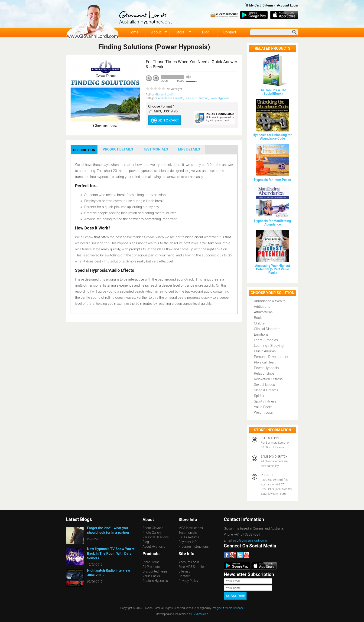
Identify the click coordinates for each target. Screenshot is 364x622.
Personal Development (271, 357)
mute (188, 77)
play (150, 80)
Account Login (288, 5)
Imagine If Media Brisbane (228, 606)
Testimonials (188, 533)
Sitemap (184, 571)
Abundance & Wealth (171, 98)
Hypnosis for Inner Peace (273, 180)
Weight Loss (263, 412)
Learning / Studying (196, 98)
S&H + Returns (189, 537)
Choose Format (161, 106)
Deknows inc (200, 612)
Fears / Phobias (266, 340)
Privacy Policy (188, 581)
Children (260, 323)
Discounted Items (155, 571)
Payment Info (188, 542)
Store (180, 32)
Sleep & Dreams (266, 390)
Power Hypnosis (219, 98)
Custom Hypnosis (155, 581)
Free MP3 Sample (191, 567)
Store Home (151, 562)
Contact (230, 32)
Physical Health (266, 362)
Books (259, 318)
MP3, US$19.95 (166, 111)
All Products (151, 567)
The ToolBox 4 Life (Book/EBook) (273, 92)
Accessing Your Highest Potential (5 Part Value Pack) (273, 269)
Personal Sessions (156, 537)
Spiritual (260, 396)
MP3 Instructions (191, 528)
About (156, 32)
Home (134, 32)
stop (156, 79)
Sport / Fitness (265, 401)
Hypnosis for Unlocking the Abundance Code (273, 137)
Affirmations (263, 312)
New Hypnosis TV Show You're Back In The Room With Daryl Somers (111, 553)
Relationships (264, 373)
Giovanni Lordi (164, 95)
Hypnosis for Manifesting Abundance (273, 223)
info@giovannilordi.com (250, 540)
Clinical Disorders (267, 329)
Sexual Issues (264, 385)
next (169, 85)
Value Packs (263, 407)
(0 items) (268, 5)
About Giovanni (153, 528)
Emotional (262, 334)
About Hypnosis (154, 547)
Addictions (262, 307)
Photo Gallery (152, 533)
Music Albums (265, 351)
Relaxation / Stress (268, 379)
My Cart (255, 5)
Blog (206, 32)
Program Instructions (193, 547)
